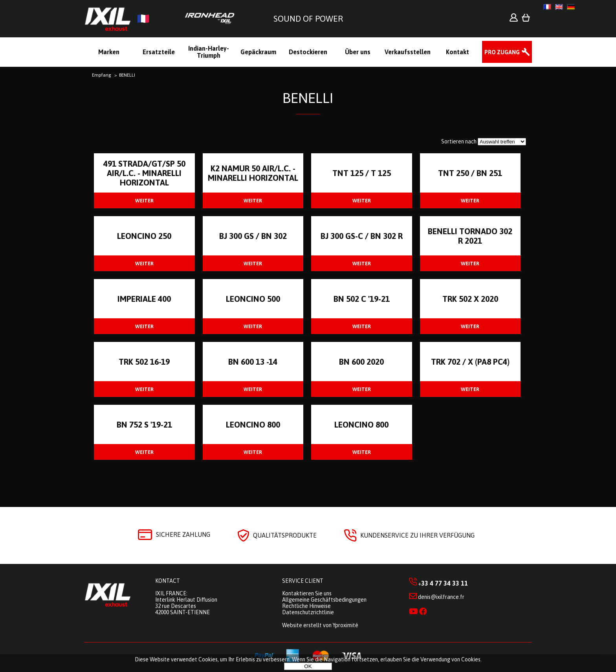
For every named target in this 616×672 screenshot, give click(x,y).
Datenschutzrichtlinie (308, 612)
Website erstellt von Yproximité (320, 625)
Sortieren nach (459, 141)
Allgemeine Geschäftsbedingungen (324, 600)
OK (308, 666)
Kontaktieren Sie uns (307, 593)
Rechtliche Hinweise (306, 606)
